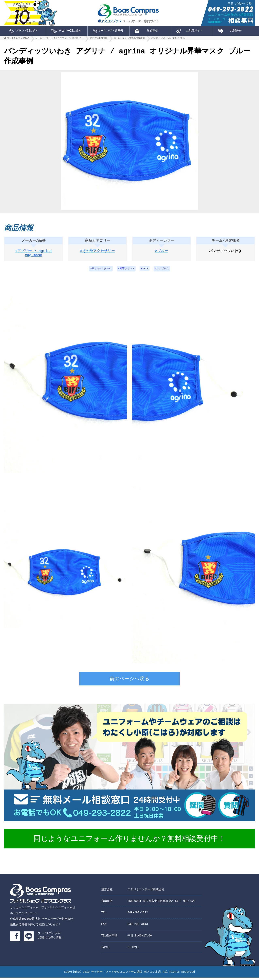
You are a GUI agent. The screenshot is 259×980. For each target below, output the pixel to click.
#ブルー (162, 253)
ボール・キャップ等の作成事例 (129, 39)
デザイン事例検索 (98, 39)
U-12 (146, 271)
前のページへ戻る (130, 682)
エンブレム (163, 271)
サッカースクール (101, 271)
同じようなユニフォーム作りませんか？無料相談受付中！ (129, 841)
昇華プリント (127, 271)
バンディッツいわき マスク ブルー (169, 39)
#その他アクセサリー (98, 253)
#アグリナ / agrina (34, 253)
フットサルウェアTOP (18, 39)
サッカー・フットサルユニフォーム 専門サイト (59, 39)
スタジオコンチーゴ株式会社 (146, 892)
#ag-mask (34, 258)
